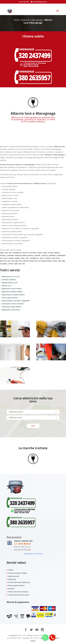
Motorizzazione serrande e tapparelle (16, 301)
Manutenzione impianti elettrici (13, 295)
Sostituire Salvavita (9, 280)
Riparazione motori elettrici (12, 289)
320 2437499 (25, 2)
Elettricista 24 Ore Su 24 (11, 277)
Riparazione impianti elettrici (12, 292)
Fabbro (11, 570)
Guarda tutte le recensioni (33, 554)
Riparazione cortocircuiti (11, 310)
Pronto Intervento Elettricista (19, 582)
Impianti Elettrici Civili (9, 283)
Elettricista (12, 579)
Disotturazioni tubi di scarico (19, 595)
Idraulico (11, 589)
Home (17, 20)
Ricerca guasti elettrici (10, 298)
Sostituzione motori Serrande (13, 304)
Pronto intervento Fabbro (18, 573)
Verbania (25, 20)
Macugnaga (37, 20)
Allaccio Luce (6, 286)
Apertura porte (14, 576)
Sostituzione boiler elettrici (12, 307)
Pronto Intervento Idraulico (18, 592)
